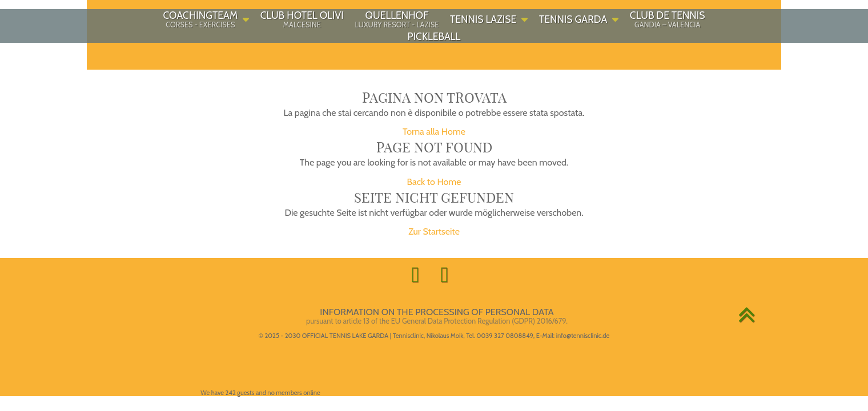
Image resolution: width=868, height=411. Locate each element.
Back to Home (434, 182)
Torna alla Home (434, 132)
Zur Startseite (434, 231)
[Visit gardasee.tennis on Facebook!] (419, 275)
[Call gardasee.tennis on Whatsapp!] (449, 275)
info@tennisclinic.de (583, 336)
